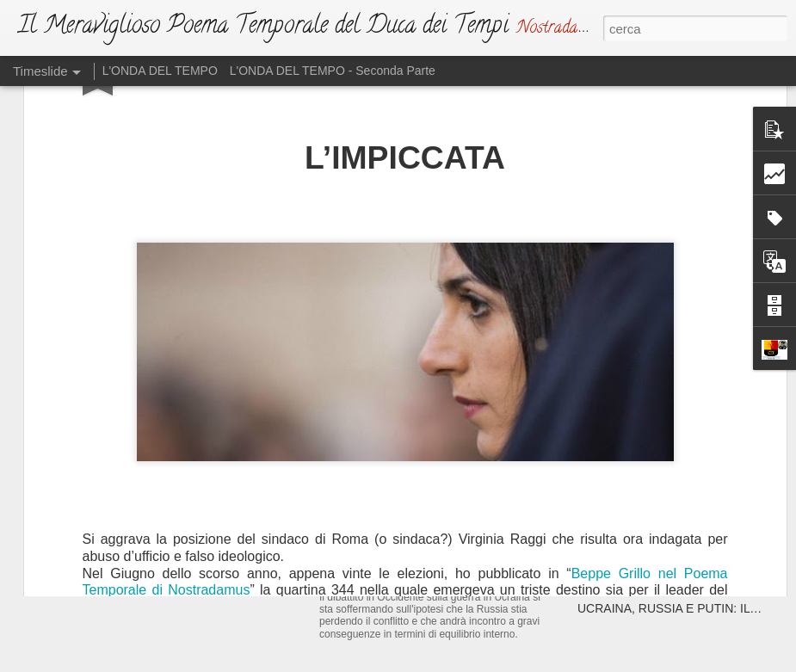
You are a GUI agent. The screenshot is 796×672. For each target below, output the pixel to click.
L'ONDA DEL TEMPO (160, 71)
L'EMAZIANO (365, 391)
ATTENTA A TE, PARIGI (641, 367)
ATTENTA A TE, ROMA (639, 398)
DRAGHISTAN (617, 428)
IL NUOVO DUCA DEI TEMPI (170, 400)
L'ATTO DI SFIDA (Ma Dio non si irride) (454, 528)
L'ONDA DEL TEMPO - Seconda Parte (333, 71)
